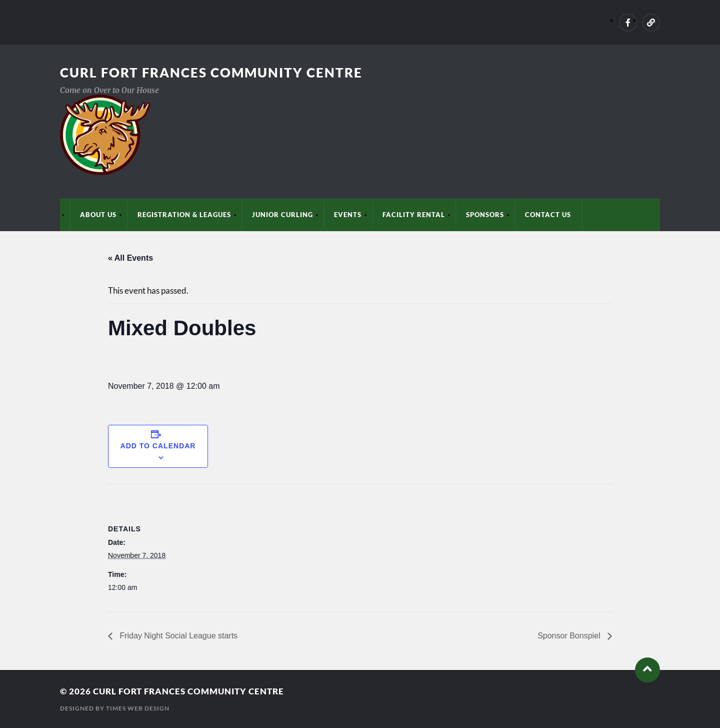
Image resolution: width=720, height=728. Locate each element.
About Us (98, 215)
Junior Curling (282, 215)
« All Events (130, 258)
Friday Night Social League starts (177, 636)
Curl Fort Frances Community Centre (211, 73)
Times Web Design (138, 708)
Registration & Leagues (184, 215)
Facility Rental (414, 215)
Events (348, 215)
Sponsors (485, 215)
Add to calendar (158, 446)
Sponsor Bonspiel (570, 636)
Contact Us (548, 215)
